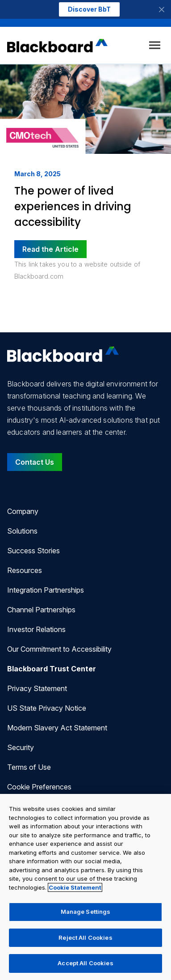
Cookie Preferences (39, 787)
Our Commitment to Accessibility (59, 649)
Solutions (22, 531)
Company (23, 511)
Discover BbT (89, 9)
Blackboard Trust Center (52, 669)
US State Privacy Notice (47, 708)
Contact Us (35, 462)
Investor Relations (36, 629)
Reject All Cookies (85, 938)
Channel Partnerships (41, 610)
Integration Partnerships (46, 590)
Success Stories (33, 551)
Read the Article (50, 249)
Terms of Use (29, 767)
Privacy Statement (37, 688)
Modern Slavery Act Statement (57, 728)
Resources (25, 570)
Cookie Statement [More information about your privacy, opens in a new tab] (75, 887)
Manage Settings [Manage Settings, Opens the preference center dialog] (86, 912)
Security (21, 747)
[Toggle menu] (155, 45)
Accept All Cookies (85, 963)
